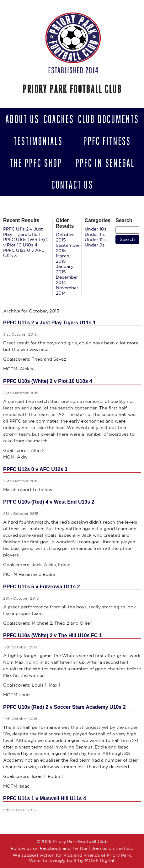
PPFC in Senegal (105, 163)
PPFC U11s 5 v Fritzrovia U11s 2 (42, 587)
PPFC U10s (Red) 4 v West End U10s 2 (49, 502)
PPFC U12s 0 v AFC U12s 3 (35, 469)
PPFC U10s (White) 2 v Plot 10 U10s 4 (26, 242)
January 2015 (65, 269)
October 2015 (65, 237)
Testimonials (38, 141)
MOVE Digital (99, 860)
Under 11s (95, 234)
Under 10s (96, 229)
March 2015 (63, 259)
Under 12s (95, 240)
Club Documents (108, 119)
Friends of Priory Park (107, 855)
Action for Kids (56, 855)
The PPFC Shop (36, 163)
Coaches (59, 119)
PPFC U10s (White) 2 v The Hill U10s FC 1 (53, 635)
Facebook (51, 848)
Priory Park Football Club (72, 89)
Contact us (72, 185)
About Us (22, 119)
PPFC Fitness (107, 141)
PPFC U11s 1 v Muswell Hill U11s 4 (45, 798)
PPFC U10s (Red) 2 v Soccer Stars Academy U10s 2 (64, 707)
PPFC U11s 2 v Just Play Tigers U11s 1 (23, 232)
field (129, 848)
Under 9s (95, 245)
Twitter (80, 848)
